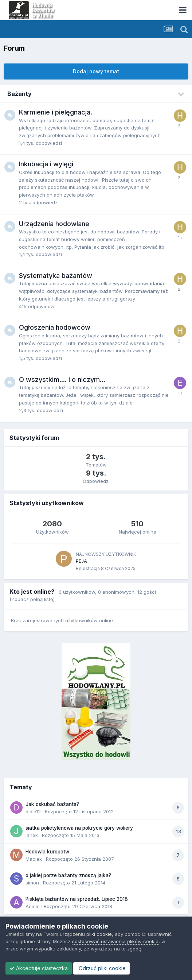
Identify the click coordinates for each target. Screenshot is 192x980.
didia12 (33, 811)
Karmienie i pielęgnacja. (56, 112)
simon (32, 883)
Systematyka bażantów (56, 276)
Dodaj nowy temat (96, 71)
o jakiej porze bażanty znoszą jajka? (68, 875)
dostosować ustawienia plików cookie (115, 941)
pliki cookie (99, 934)
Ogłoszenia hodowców (55, 327)
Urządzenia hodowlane (54, 224)
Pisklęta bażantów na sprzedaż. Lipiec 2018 (77, 899)
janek (32, 835)
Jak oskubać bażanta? (52, 804)
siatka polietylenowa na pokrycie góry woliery (79, 828)
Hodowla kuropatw (47, 852)
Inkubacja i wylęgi (46, 164)
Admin (33, 906)
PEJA (81, 561)
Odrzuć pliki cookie (101, 968)
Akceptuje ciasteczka (39, 968)
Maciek (34, 859)
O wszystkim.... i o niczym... (62, 379)
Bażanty (19, 94)
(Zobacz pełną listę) (32, 599)
